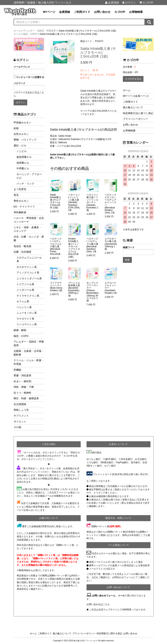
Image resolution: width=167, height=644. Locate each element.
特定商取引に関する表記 (109, 634)
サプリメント (21, 416)
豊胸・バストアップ (25, 140)
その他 (17, 427)
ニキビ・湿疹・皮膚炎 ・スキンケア (28, 229)
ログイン (129, 3)
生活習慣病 (20, 404)
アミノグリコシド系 (28, 273)
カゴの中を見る (133, 79)
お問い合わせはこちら (98, 604)
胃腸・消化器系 (22, 375)
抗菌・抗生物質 (22, 252)
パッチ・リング (25, 184)
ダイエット (20, 422)
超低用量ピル (24, 157)
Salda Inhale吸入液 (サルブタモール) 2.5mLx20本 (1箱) (56, 201)
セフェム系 (23, 301)
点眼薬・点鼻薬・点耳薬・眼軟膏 (29, 353)
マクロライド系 (25, 319)
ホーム (127, 90)
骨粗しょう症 (21, 410)
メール (121, 596)
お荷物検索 (136, 12)
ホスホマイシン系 (27, 267)
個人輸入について (133, 107)
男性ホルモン (21, 201)
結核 (16, 128)
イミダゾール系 (25, 290)
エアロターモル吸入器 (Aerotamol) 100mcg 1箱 (111, 244)
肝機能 (17, 370)
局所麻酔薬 (20, 212)
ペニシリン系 (24, 307)
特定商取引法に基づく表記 (138, 113)
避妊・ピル (20, 145)
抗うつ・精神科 (22, 393)
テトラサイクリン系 (28, 296)
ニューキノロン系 (27, 313)
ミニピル (22, 151)
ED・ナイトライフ (24, 207)
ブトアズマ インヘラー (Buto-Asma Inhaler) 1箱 (56, 287)
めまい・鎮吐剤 (22, 381)
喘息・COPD (21, 336)
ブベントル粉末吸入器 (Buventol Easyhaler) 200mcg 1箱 (74, 289)
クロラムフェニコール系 (29, 260)
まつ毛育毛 (20, 189)
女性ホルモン (21, 134)
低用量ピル (23, 163)
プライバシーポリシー (136, 119)
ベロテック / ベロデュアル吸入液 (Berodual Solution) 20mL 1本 (92, 245)
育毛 (16, 195)
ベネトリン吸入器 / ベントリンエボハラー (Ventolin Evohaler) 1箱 (92, 203)
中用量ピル (23, 168)
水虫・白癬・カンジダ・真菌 (29, 239)
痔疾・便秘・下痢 (24, 387)
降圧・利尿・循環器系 (26, 398)
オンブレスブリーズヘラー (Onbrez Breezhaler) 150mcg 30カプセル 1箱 (93, 292)
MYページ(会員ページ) (136, 96)
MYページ (49, 12)
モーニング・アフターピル (29, 176)
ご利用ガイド (82, 12)
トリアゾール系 (25, 284)
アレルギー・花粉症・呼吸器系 (29, 343)
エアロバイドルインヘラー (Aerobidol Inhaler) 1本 (111, 288)
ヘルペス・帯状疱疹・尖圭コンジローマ (29, 220)
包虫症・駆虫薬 (22, 246)
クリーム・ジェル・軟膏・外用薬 (29, 362)
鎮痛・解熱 (20, 330)
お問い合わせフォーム (104, 596)
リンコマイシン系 (27, 324)
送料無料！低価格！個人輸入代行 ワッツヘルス (43, 3)
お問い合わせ (102, 12)
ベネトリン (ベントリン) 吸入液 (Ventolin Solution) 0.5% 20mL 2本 (74, 203)
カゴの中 (146, 3)
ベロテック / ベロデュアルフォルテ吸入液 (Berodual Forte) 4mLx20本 (56, 246)
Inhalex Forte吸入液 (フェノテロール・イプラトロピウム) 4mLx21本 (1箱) (74, 248)
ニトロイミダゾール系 (29, 278)
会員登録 (112, 3)
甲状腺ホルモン (22, 123)
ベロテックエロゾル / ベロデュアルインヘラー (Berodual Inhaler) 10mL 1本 (110, 204)
